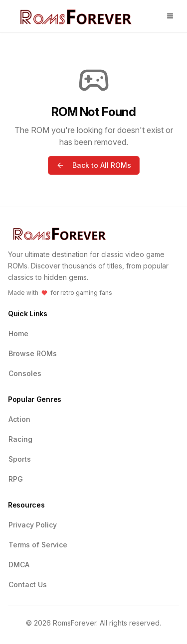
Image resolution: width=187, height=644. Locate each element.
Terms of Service (38, 545)
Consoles (25, 373)
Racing (20, 439)
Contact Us (28, 584)
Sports (20, 459)
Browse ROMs (33, 353)
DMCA (19, 565)
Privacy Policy (33, 525)
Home (18, 333)
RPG (16, 479)
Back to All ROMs (94, 165)
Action (19, 419)
